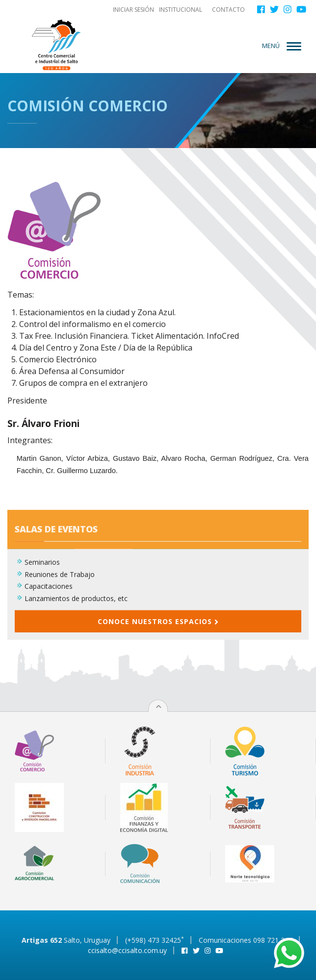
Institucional (181, 10)
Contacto (228, 10)
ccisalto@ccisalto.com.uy (127, 950)
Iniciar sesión (133, 10)
